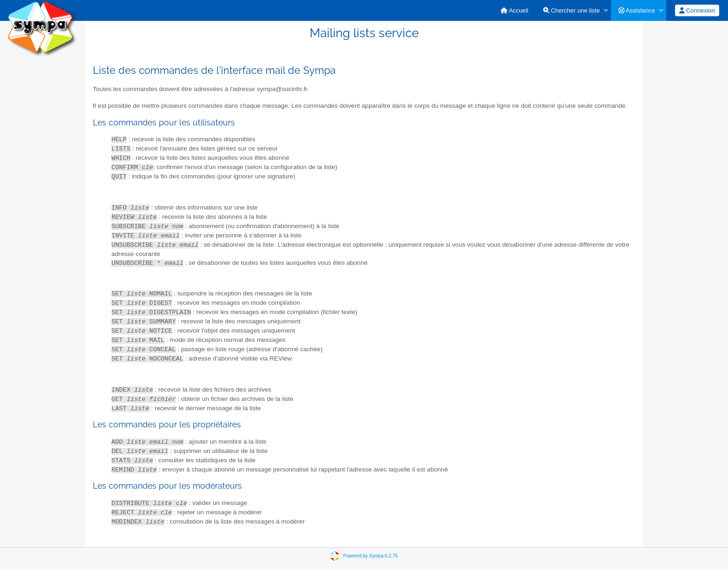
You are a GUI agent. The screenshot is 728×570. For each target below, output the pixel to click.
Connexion (697, 10)
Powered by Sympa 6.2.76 (370, 556)
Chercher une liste (572, 10)
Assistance (637, 10)
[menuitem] (514, 10)
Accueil (514, 10)
